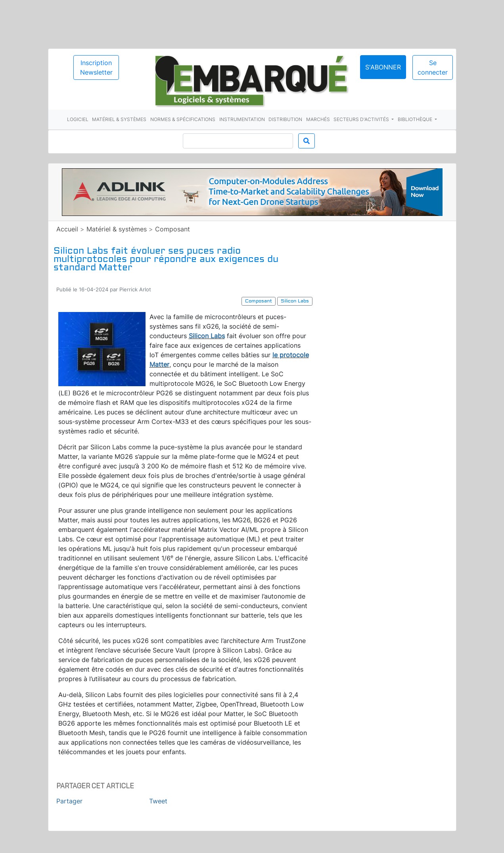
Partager (69, 801)
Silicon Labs (207, 336)
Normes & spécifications (183, 119)
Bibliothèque (416, 119)
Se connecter (433, 67)
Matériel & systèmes (119, 119)
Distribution (285, 119)
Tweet (158, 801)
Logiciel (78, 119)
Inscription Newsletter (96, 67)
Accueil (67, 229)
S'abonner (383, 67)
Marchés (318, 119)
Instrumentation (242, 119)
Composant (172, 229)
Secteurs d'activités (362, 119)
